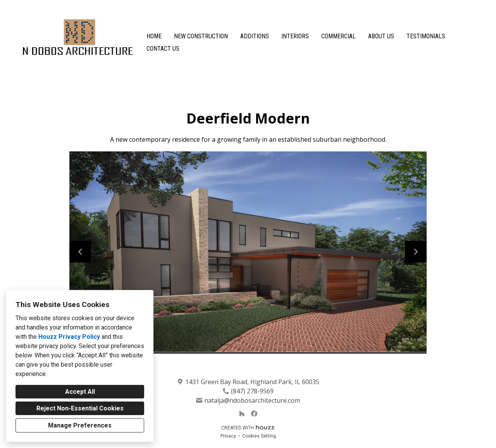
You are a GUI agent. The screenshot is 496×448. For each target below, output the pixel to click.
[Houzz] (242, 414)
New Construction (201, 36)
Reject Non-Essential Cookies (80, 408)
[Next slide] (416, 252)
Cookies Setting (259, 436)
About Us (381, 36)
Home (154, 36)
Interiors (295, 36)
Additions (255, 36)
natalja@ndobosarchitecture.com (252, 400)
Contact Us (163, 49)
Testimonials (426, 36)
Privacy (228, 436)
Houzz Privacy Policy (69, 337)
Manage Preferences (80, 425)
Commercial (338, 36)
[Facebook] (254, 414)
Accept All (80, 392)
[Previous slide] (80, 252)
